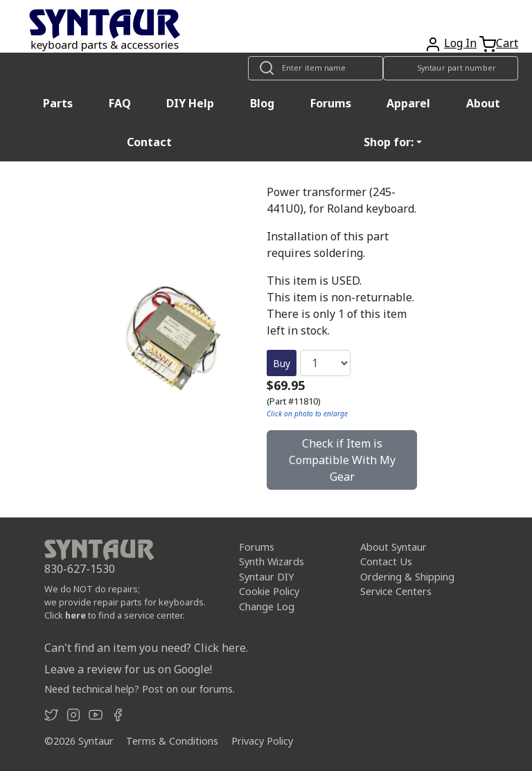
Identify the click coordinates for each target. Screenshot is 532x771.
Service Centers (396, 591)
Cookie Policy (269, 591)
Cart (507, 43)
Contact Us (386, 561)
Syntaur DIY (266, 577)
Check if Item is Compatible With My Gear (342, 460)
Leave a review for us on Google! (128, 669)
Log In (460, 43)
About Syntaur (393, 547)
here (76, 615)
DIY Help (190, 103)
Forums (331, 103)
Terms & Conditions (172, 741)
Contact (149, 142)
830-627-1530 (80, 569)
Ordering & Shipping (407, 577)
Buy (282, 363)
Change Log (267, 606)
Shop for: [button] (389, 142)
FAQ (120, 103)
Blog (262, 103)
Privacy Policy (262, 741)
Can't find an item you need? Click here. (146, 648)
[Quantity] (325, 363)
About (483, 103)
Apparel (408, 103)
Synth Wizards (272, 561)
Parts (58, 103)
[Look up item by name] (316, 68)
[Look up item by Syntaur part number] (451, 68)
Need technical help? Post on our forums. (140, 689)
